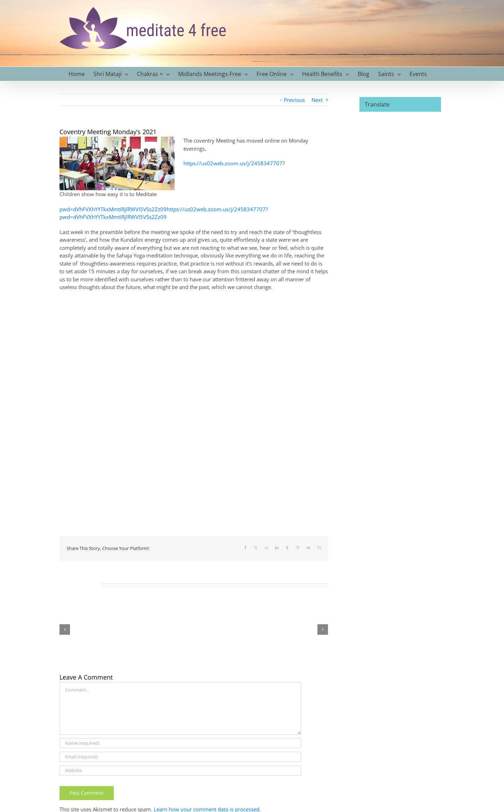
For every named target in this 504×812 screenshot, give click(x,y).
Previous (294, 100)
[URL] (180, 770)
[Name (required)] (180, 743)
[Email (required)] (180, 757)
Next (317, 100)
